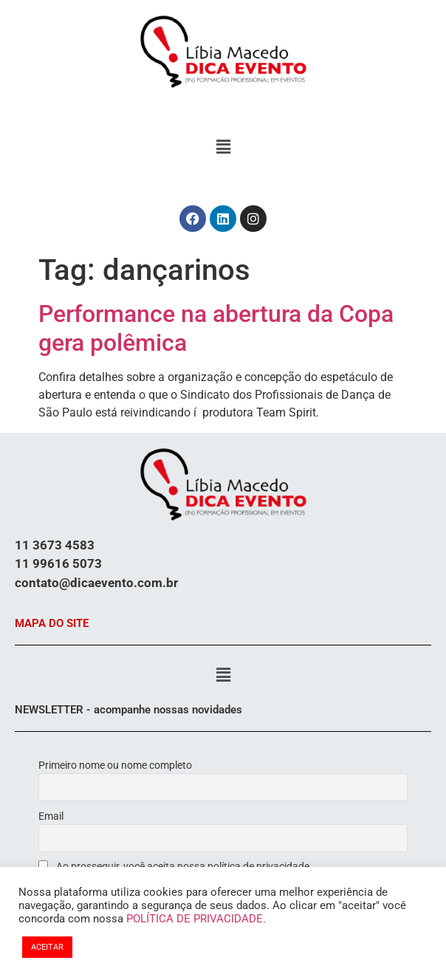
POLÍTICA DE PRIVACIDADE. (196, 919)
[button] (223, 147)
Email (51, 816)
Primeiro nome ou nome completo (115, 765)
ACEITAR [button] (47, 947)
